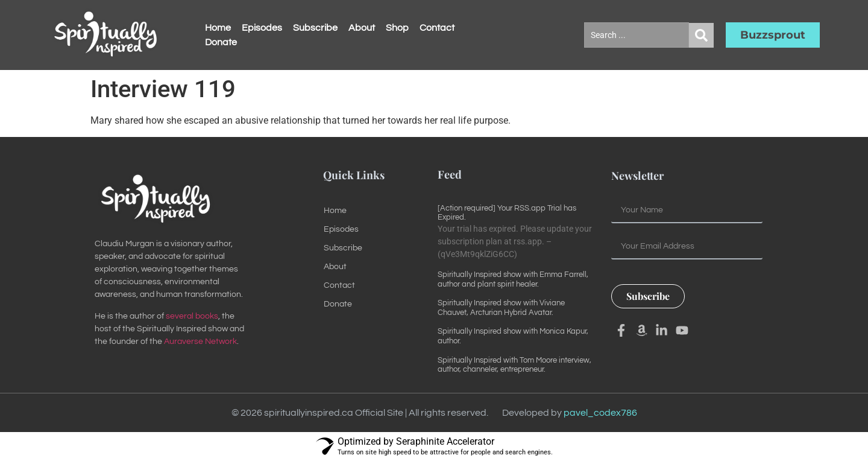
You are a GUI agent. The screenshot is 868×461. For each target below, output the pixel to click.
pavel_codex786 (600, 413)
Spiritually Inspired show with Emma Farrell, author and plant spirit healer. (513, 279)
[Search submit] (701, 35)
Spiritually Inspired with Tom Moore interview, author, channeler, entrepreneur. (514, 365)
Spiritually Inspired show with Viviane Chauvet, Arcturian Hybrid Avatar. (501, 308)
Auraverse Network (200, 342)
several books (192, 316)
